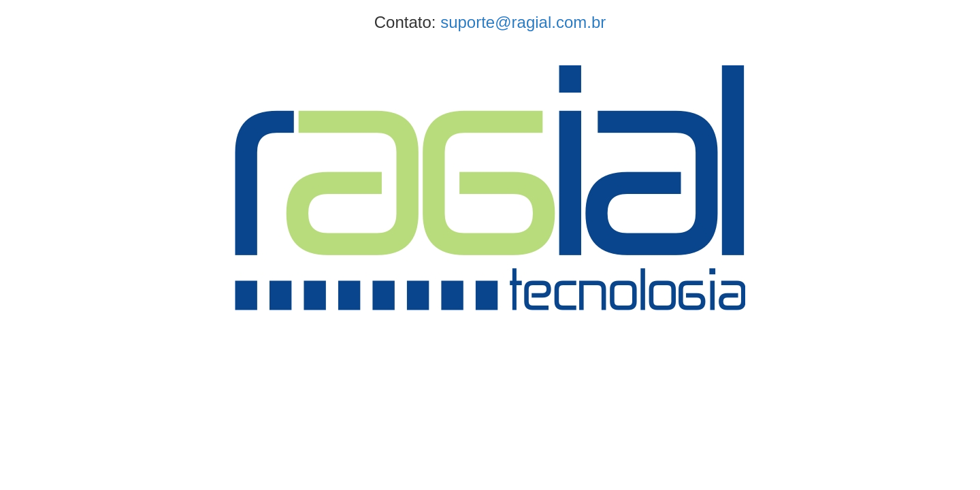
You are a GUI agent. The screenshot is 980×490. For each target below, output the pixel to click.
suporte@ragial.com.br (523, 22)
